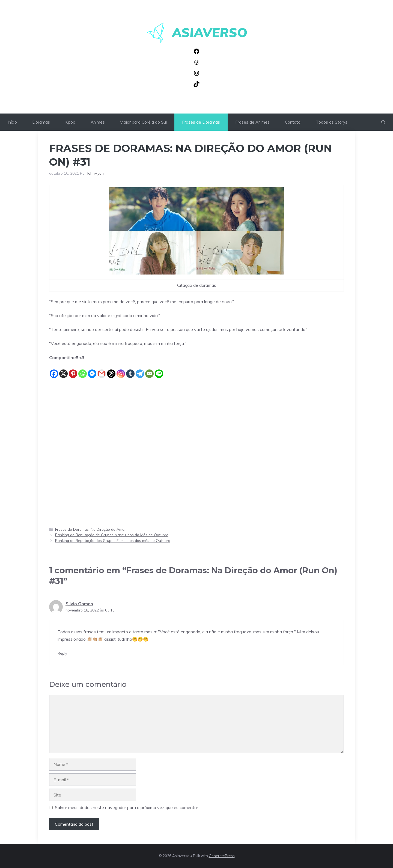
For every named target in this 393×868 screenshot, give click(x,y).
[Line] (159, 370)
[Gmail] (102, 370)
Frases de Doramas (201, 122)
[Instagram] (121, 370)
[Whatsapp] (83, 370)
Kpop (70, 122)
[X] (63, 370)
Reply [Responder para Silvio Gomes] (62, 653)
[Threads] (111, 370)
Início (12, 122)
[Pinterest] (73, 370)
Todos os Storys (332, 122)
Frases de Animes (252, 122)
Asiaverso (210, 32)
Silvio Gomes (79, 604)
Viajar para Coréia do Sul (143, 122)
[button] (383, 122)
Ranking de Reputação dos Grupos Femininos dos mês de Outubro (113, 540)
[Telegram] (140, 370)
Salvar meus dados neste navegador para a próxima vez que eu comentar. (127, 807)
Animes (98, 122)
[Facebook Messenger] (92, 370)
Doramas (41, 122)
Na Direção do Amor (108, 529)
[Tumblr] (130, 370)
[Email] (149, 370)
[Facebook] (54, 370)
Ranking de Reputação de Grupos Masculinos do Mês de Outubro (112, 535)
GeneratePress (222, 856)
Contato (293, 122)
